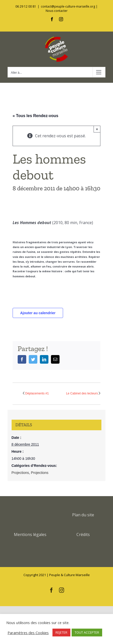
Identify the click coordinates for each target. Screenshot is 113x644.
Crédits (83, 534)
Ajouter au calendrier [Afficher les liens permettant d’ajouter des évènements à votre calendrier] (38, 313)
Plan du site (83, 515)
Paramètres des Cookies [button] (28, 633)
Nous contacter (57, 11)
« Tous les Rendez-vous (35, 116)
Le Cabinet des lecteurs (82, 393)
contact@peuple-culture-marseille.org (68, 6)
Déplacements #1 (37, 393)
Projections (20, 473)
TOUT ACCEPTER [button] (87, 632)
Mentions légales (30, 534)
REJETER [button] (61, 632)
